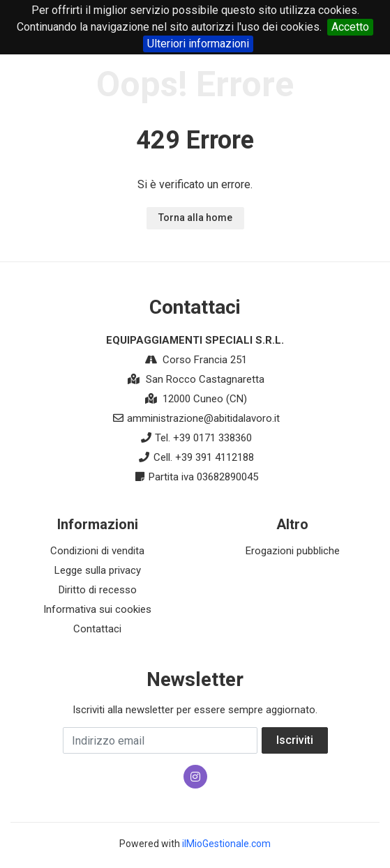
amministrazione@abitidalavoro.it (203, 418)
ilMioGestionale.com (226, 844)
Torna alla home (195, 218)
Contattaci (97, 629)
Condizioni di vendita (97, 551)
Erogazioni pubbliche (293, 551)
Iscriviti (295, 740)
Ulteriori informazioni (198, 44)
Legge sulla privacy (98, 570)
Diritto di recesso (98, 590)
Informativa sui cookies (97, 609)
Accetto (350, 27)
